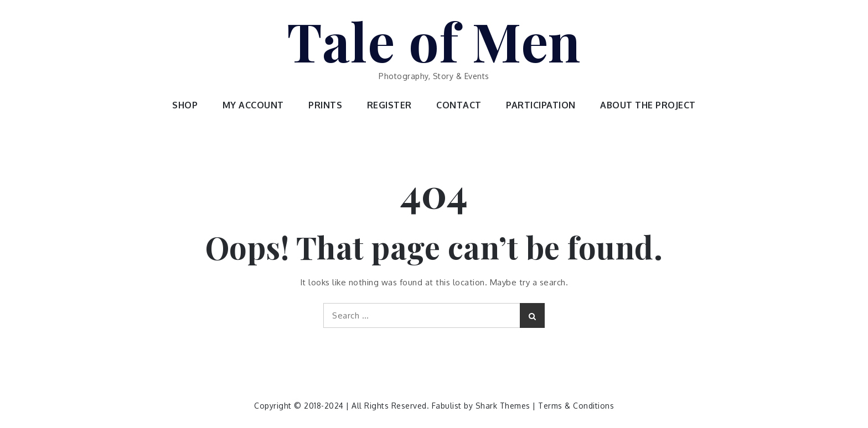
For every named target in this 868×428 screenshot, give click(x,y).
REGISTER (389, 105)
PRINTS (325, 105)
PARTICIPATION (541, 105)
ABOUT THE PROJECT (648, 105)
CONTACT (459, 105)
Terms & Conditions (576, 406)
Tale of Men (434, 40)
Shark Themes (504, 406)
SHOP (185, 105)
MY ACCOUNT (253, 105)
